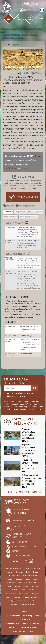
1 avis (25, 168)
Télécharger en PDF (25, 206)
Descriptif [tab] (8, 212)
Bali (26, 568)
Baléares (18, 568)
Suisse (15, 590)
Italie (35, 576)
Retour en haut (39, 638)
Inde (29, 576)
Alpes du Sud (24, 594)
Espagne (11, 576)
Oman (35, 583)
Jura (8, 597)
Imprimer (8, 206)
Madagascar (11, 583)
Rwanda (26, 586)
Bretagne (35, 594)
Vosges (33, 604)
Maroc (21, 583)
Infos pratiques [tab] (11, 217)
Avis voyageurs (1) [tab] (29, 217)
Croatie (35, 572)
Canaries (9, 572)
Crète (28, 572)
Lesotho (36, 579)
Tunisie (23, 590)
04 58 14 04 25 (23, 177)
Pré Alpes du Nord (14, 601)
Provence (14, 604)
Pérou (9, 586)
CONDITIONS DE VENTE (28, 627)
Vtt (10, 393)
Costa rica (19, 572)
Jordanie (9, 579)
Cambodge (34, 568)
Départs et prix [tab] (35, 212)
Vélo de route (24, 393)
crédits (12, 627)
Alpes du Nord (11, 594)
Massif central (17, 597)
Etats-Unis (20, 576)
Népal (28, 583)
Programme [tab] (20, 212)
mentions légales (31, 623)
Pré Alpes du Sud (30, 601)
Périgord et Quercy (31, 597)
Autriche (9, 568)
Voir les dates (26, 354)
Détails (38, 156)
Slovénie (35, 586)
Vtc (23, 396)
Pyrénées (24, 604)
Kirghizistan (19, 579)
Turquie (31, 590)
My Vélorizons (29, 10)
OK (34, 388)
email (34, 188)
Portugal (17, 586)
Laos (28, 579)
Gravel (12, 396)
